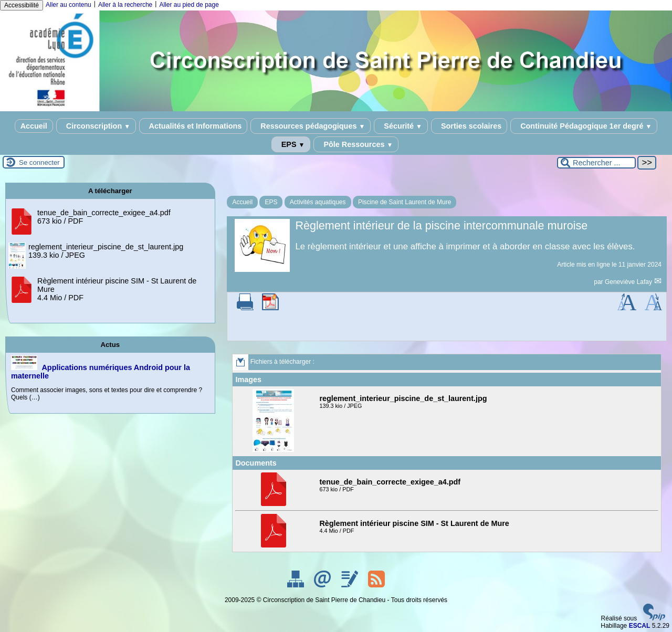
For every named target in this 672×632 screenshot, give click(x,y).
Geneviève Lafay (629, 282)
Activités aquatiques (318, 202)
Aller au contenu (69, 5)
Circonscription (96, 126)
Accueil (34, 126)
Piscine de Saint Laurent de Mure (405, 202)
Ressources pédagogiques (311, 126)
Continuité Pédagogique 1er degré (584, 126)
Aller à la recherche (125, 5)
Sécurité (401, 126)
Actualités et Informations (193, 126)
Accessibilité (22, 5)
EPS (291, 144)
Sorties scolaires (469, 126)
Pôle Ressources (356, 144)
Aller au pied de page (189, 5)
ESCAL (640, 626)
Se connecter (39, 162)
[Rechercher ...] (596, 163)
